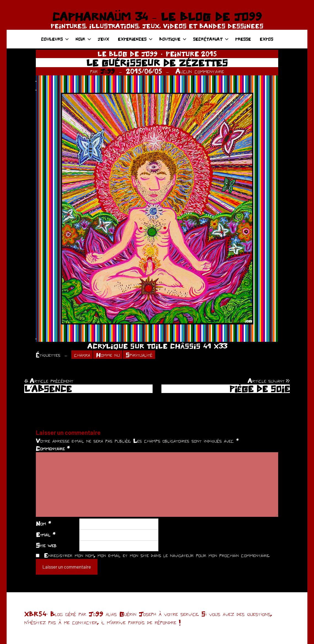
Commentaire (53, 448)
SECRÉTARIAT (211, 39)
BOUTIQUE (173, 39)
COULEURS (55, 39)
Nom (43, 523)
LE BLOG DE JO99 (128, 54)
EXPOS (266, 39)
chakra (82, 355)
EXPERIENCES (135, 39)
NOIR (83, 39)
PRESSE (243, 39)
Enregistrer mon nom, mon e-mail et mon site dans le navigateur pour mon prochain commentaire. (157, 555)
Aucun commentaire (200, 71)
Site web (46, 545)
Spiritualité (139, 355)
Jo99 (108, 71)
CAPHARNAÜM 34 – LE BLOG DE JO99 (157, 17)
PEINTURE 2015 (191, 54)
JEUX (103, 39)
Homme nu (108, 355)
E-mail (46, 534)
